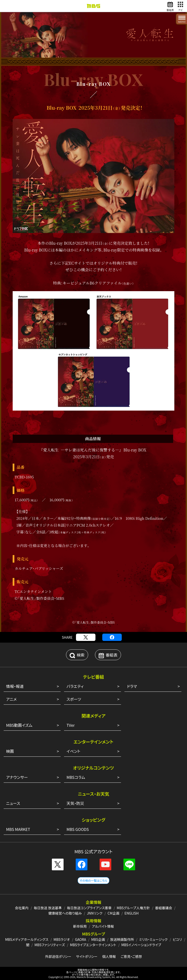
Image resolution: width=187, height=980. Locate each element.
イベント (73, 751)
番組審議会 (164, 908)
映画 (10, 751)
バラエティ (75, 686)
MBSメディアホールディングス (27, 939)
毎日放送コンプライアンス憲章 (89, 908)
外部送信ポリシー (58, 956)
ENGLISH (131, 913)
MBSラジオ (62, 939)
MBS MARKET (18, 829)
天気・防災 (75, 803)
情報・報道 (15, 686)
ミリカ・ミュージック (153, 939)
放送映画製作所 (122, 939)
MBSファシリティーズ (50, 945)
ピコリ (177, 939)
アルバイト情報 (103, 926)
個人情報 (109, 956)
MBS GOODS (78, 829)
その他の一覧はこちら (93, 880)
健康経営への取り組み (65, 913)
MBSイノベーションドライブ (141, 945)
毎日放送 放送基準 (48, 908)
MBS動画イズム (19, 725)
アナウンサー (17, 777)
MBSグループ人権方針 (133, 908)
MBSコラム (76, 777)
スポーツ (74, 699)
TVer (71, 725)
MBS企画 (98, 939)
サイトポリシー (87, 956)
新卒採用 (80, 926)
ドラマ (132, 686)
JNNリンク (95, 913)
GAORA (81, 939)
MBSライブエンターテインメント (93, 945)
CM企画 (113, 913)
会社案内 (22, 908)
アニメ (11, 699)
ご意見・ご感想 (131, 956)
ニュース (13, 803)
